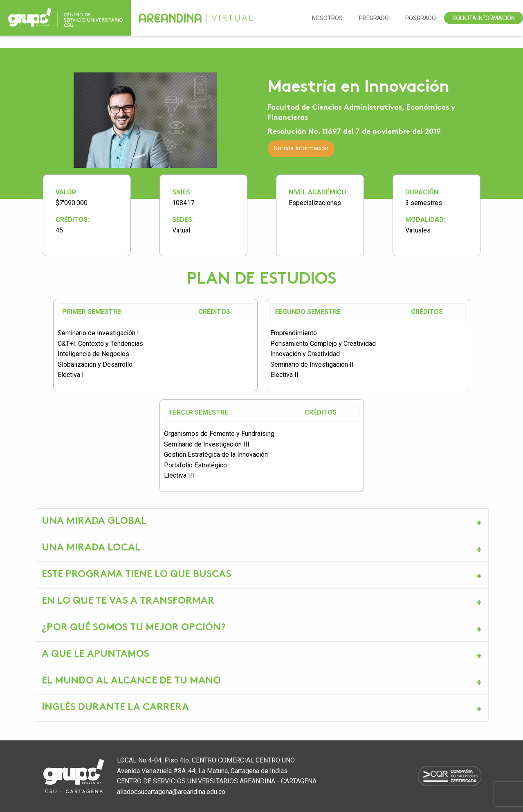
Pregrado (374, 18)
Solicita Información (484, 18)
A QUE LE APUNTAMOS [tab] (95, 655)
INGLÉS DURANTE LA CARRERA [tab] (115, 708)
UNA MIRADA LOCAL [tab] (91, 548)
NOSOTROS (327, 18)
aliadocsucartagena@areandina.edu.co (171, 792)
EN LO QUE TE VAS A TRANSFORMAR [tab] (128, 601)
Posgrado (421, 18)
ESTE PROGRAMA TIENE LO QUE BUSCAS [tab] (137, 575)
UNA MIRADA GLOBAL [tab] (94, 522)
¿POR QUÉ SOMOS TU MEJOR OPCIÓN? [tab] (134, 628)
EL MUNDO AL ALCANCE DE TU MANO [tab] (131, 681)
